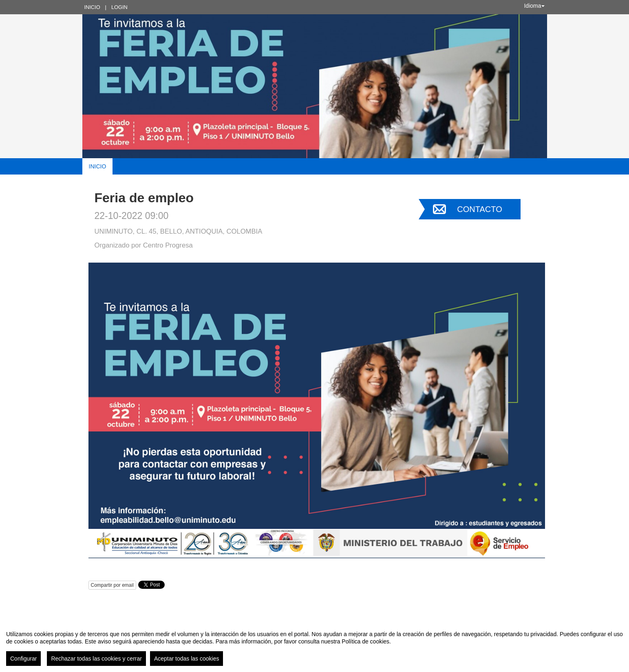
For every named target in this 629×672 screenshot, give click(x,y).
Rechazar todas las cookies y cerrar (96, 659)
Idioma (534, 6)
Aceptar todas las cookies (187, 659)
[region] (314, 645)
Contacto (479, 209)
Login (119, 7)
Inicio (92, 7)
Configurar (23, 659)
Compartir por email (112, 585)
